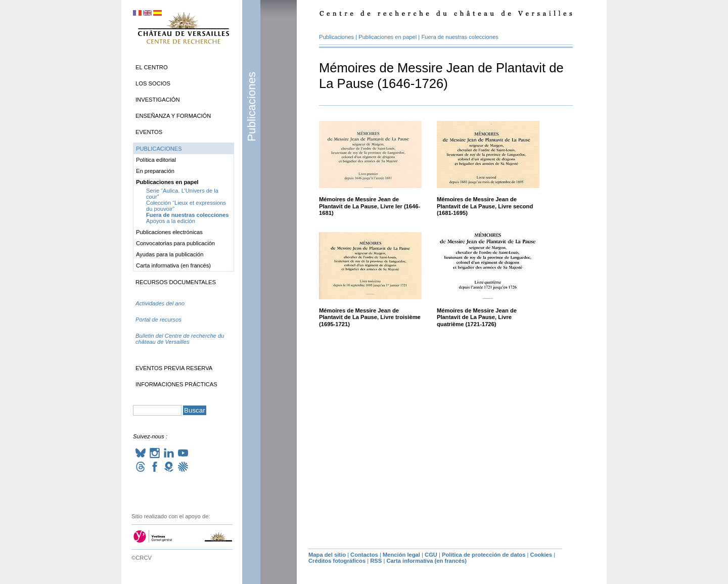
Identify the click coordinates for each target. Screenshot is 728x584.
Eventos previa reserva (174, 368)
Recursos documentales (176, 282)
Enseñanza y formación (173, 116)
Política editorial (156, 160)
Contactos (364, 555)
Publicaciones (252, 107)
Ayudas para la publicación (170, 254)
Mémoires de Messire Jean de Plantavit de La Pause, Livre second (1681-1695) (485, 206)
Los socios (153, 83)
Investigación (158, 100)
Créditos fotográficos (337, 561)
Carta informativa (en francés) (173, 265)
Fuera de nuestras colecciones (460, 37)
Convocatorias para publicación (175, 243)
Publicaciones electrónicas (169, 232)
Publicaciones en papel (388, 37)
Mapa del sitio (327, 555)
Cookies (541, 555)
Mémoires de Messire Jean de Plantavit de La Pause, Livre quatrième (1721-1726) (477, 317)
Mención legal (401, 555)
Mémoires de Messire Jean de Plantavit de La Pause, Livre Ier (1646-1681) (370, 206)
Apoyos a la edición (171, 221)
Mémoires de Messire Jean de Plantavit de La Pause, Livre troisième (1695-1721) (370, 317)
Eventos (149, 132)
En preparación (155, 171)
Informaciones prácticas (176, 384)
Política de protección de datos (484, 555)
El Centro (152, 67)
